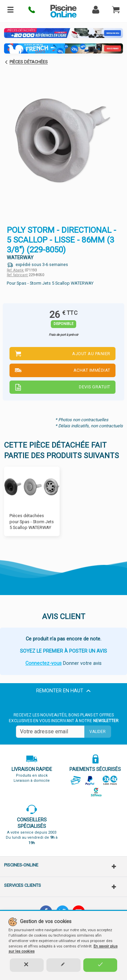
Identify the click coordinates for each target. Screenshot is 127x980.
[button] (32, 11)
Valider (98, 732)
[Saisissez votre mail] (50, 732)
